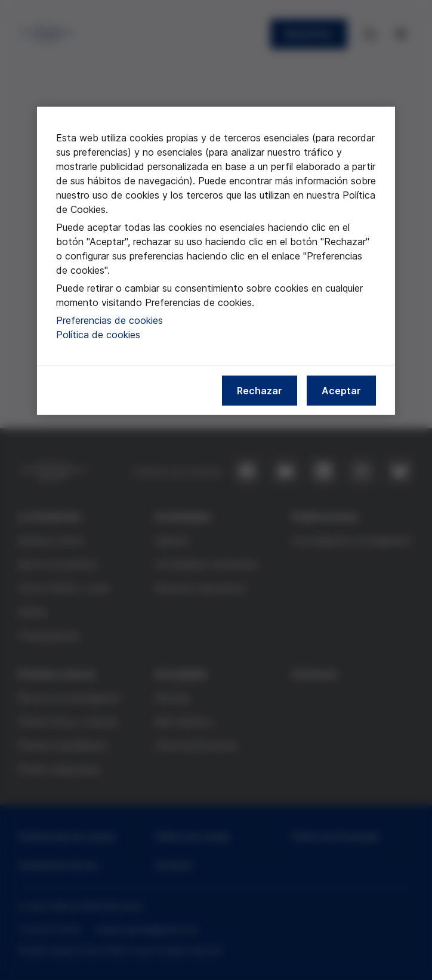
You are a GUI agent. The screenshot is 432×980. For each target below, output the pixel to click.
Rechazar (260, 391)
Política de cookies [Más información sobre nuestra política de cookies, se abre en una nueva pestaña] (98, 335)
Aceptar (341, 391)
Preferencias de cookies (109, 320)
